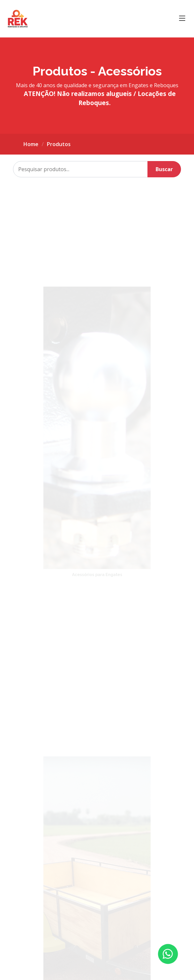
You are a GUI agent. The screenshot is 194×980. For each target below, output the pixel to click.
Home (31, 144)
